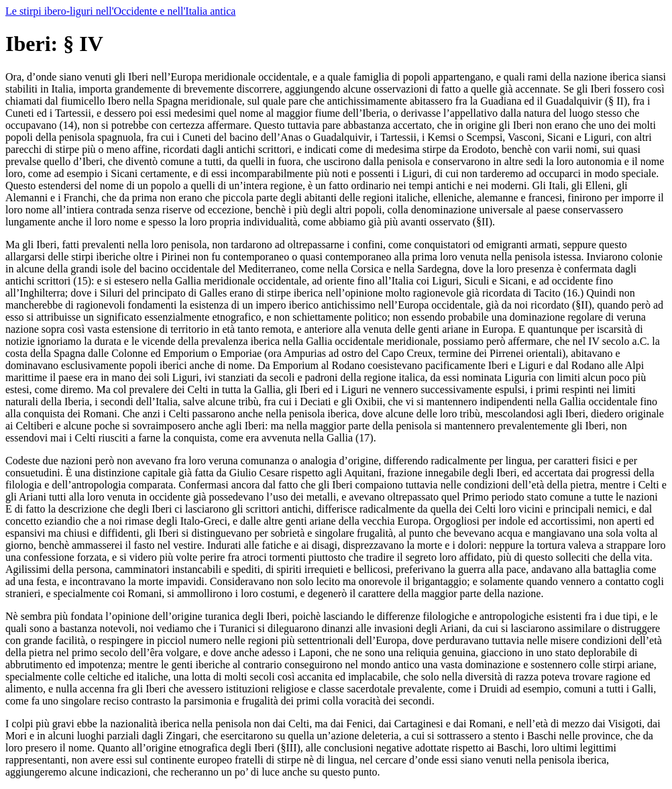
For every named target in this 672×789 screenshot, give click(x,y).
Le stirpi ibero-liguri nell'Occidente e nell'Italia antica (120, 11)
